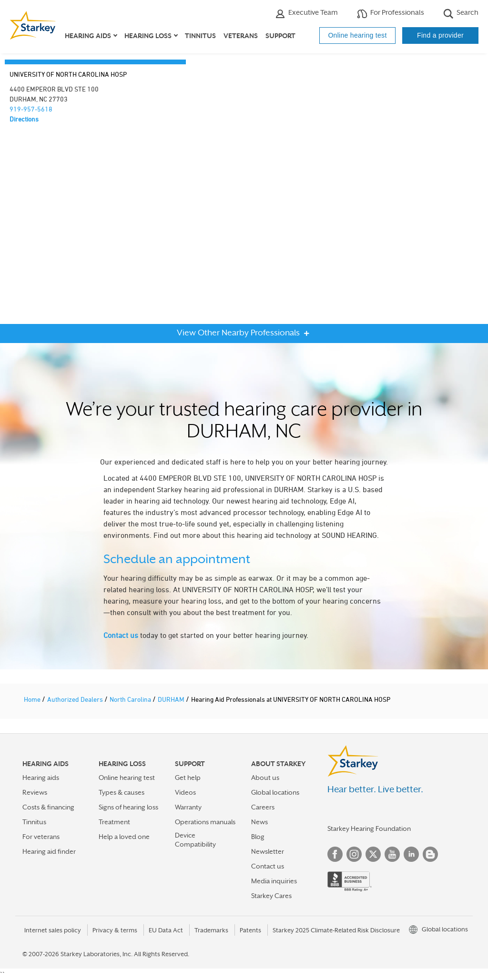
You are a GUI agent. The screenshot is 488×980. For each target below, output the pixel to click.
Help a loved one (124, 837)
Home (33, 699)
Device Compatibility (195, 840)
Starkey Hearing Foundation (369, 828)
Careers (263, 807)
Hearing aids (41, 778)
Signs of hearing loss (128, 807)
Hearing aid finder (49, 851)
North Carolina (131, 699)
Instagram (354, 854)
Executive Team (306, 14)
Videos (185, 792)
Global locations (275, 792)
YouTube (392, 854)
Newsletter (268, 851)
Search (461, 14)
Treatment (114, 822)
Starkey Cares (271, 896)
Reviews (35, 792)
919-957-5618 (31, 109)
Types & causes (122, 792)
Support (280, 36)
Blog (258, 837)
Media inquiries (274, 881)
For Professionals (391, 14)
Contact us (121, 635)
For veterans (41, 837)
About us (265, 778)
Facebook (335, 854)
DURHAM (172, 699)
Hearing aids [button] (88, 36)
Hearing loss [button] (148, 36)
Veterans (241, 36)
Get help (188, 778)
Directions (24, 119)
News (259, 822)
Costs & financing (48, 807)
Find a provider (440, 35)
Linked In (411, 854)
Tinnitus (200, 36)
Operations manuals (205, 822)
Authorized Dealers (76, 699)
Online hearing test (357, 35)
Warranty (188, 807)
